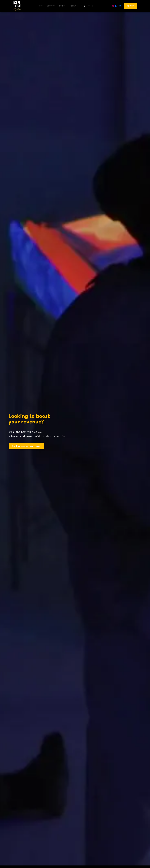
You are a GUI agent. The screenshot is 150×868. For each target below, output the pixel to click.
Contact (130, 6)
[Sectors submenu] (63, 6)
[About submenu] (41, 6)
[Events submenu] (91, 6)
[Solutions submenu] (52, 6)
